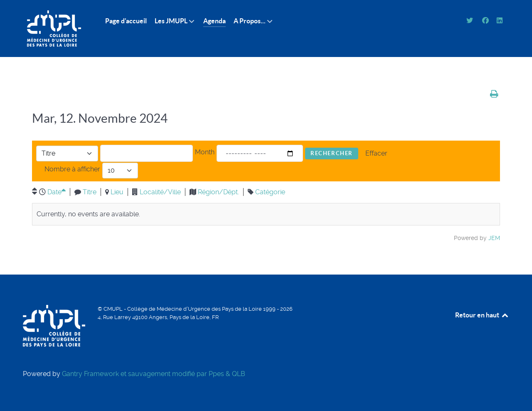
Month (205, 152)
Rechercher (332, 153)
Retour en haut (482, 315)
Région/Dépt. (218, 192)
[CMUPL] (54, 28)
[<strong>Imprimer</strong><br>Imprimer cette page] (494, 94)
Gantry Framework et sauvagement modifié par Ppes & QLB (154, 374)
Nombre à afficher (72, 169)
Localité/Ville (160, 192)
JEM (494, 238)
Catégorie (270, 192)
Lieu (117, 192)
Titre (90, 192)
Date (57, 192)
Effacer (376, 153)
